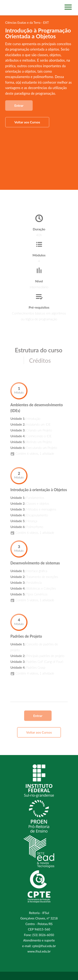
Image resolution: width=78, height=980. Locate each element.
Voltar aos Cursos (27, 122)
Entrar (19, 105)
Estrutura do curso (39, 350)
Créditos (40, 360)
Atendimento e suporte (39, 940)
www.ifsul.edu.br (39, 951)
